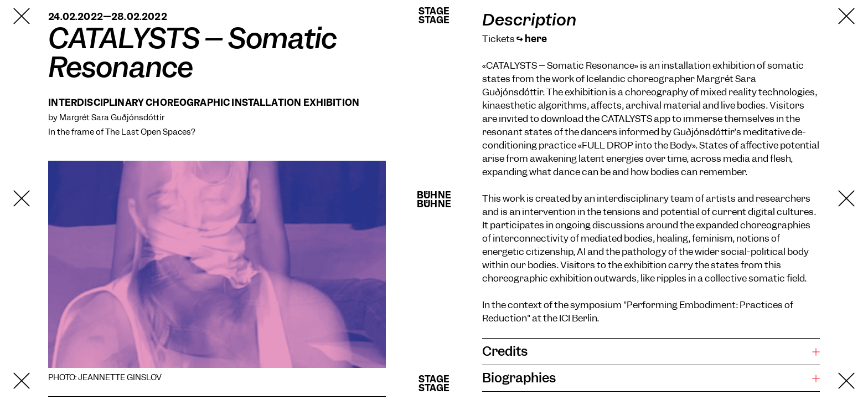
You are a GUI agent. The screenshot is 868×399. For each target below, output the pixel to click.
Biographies (519, 378)
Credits (505, 351)
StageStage (434, 16)
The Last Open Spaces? (150, 132)
